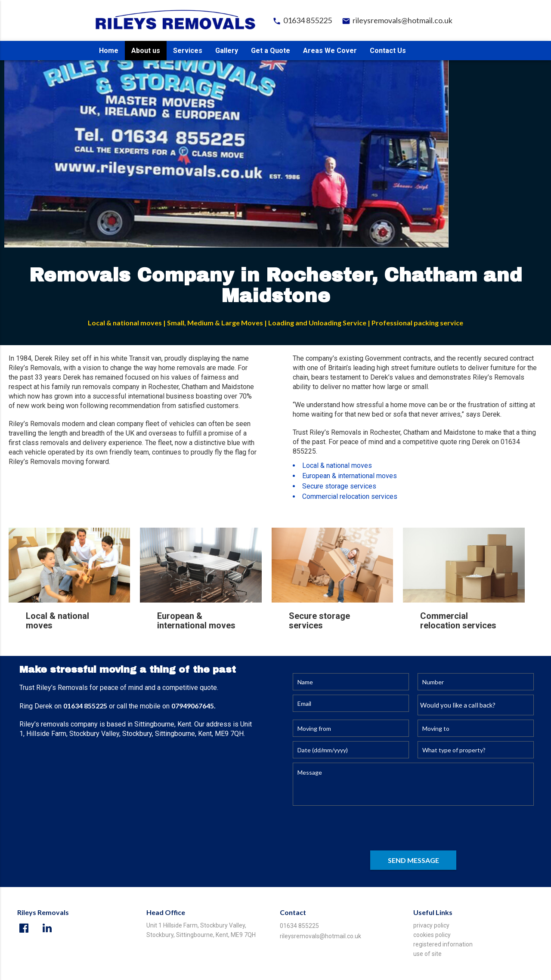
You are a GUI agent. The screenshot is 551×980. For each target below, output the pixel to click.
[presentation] (358, 829)
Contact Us (388, 51)
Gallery (227, 51)
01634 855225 (302, 21)
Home (109, 51)
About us (146, 51)
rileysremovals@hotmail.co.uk (397, 21)
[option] (275, 148)
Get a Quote (271, 51)
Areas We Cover (330, 51)
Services (188, 51)
